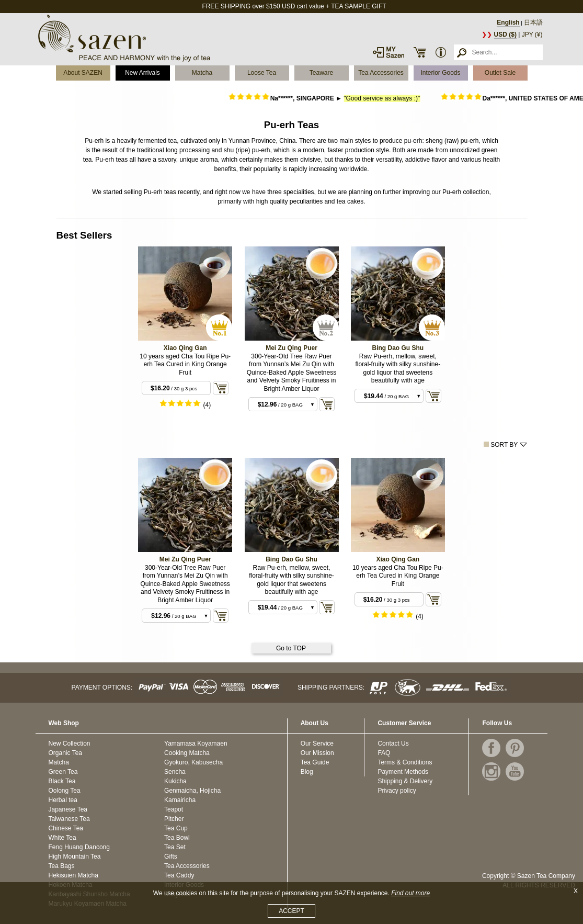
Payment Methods (403, 772)
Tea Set (175, 847)
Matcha (202, 73)
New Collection (70, 743)
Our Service (317, 743)
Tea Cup (176, 828)
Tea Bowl (177, 838)
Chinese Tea (66, 828)
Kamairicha (180, 800)
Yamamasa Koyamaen (196, 743)
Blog (307, 772)
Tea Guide (315, 762)
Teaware (321, 73)
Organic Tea (65, 753)
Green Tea (63, 772)
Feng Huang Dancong (79, 847)
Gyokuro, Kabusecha (193, 762)
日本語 (533, 22)
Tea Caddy (179, 875)
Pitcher (174, 819)
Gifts (171, 857)
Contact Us (393, 743)
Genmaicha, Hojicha (192, 791)
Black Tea (62, 781)
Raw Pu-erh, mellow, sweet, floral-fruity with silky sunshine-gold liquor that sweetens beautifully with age (398, 369)
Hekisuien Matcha (73, 875)
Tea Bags (62, 866)
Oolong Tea (65, 791)
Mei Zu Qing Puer (291, 348)
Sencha (175, 772)
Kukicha (175, 781)
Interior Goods (440, 73)
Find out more (410, 893)
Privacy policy (397, 791)
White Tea (62, 838)
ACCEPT (291, 911)
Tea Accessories (381, 73)
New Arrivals (142, 73)
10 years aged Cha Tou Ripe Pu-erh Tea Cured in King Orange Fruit (185, 364)
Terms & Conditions (405, 762)
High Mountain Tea (75, 857)
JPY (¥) (532, 35)
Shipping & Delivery (405, 781)
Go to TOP (291, 648)
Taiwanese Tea (69, 819)
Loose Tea (262, 73)
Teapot (174, 809)
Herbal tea (63, 800)
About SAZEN (83, 73)
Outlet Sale (500, 73)
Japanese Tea (68, 809)
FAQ (384, 753)
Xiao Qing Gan (185, 348)
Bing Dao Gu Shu (398, 348)
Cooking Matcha (187, 753)
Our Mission (317, 753)
